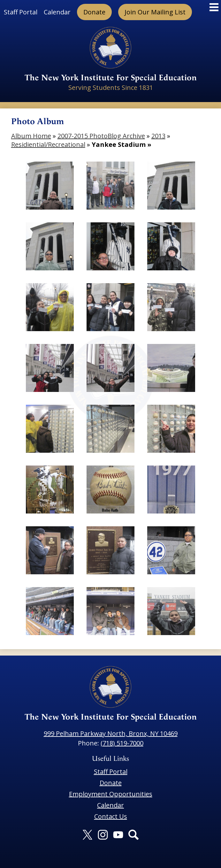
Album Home (31, 136)
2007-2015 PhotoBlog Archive (101, 136)
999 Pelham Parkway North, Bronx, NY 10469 (111, 733)
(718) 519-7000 (122, 743)
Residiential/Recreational (48, 144)
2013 (158, 136)
